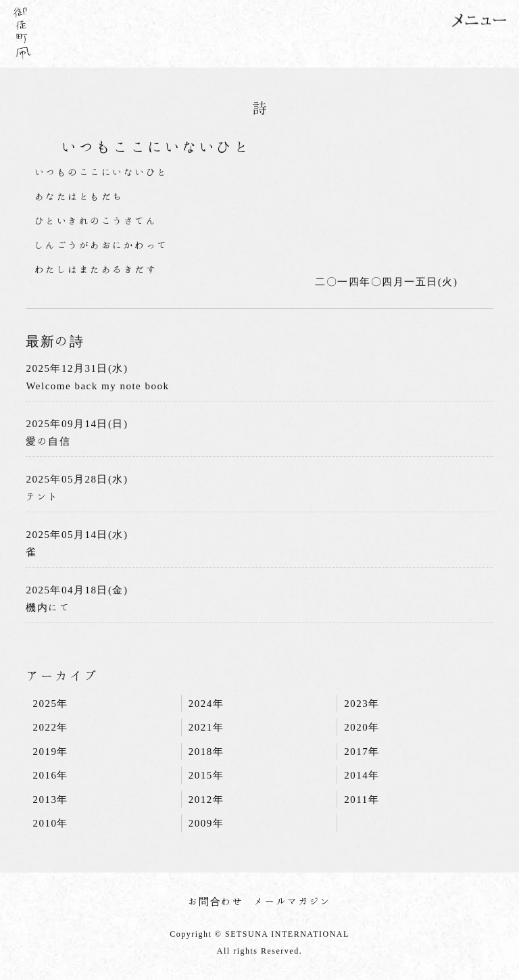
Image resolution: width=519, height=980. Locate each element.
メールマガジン (293, 901)
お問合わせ (216, 901)
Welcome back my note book (97, 386)
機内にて (48, 607)
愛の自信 (48, 441)
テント (43, 496)
